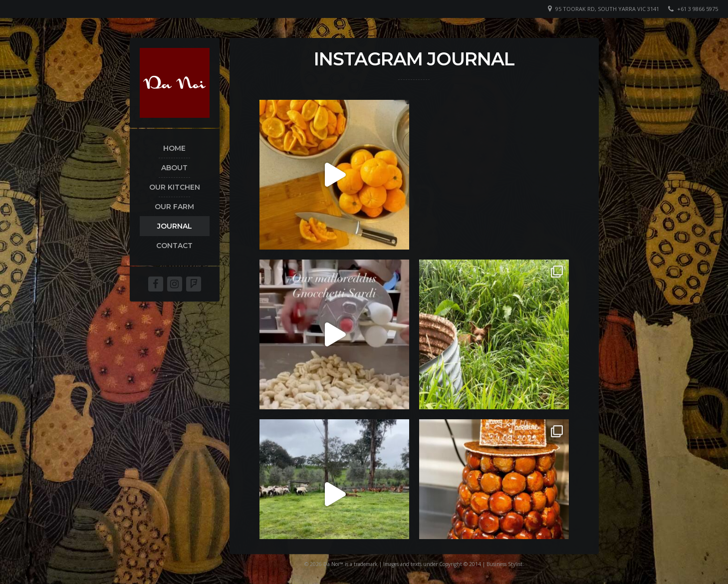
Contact (174, 246)
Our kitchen (175, 187)
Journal (175, 226)
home (174, 148)
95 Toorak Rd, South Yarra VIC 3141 (607, 9)
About (174, 168)
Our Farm (174, 207)
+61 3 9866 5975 (698, 9)
